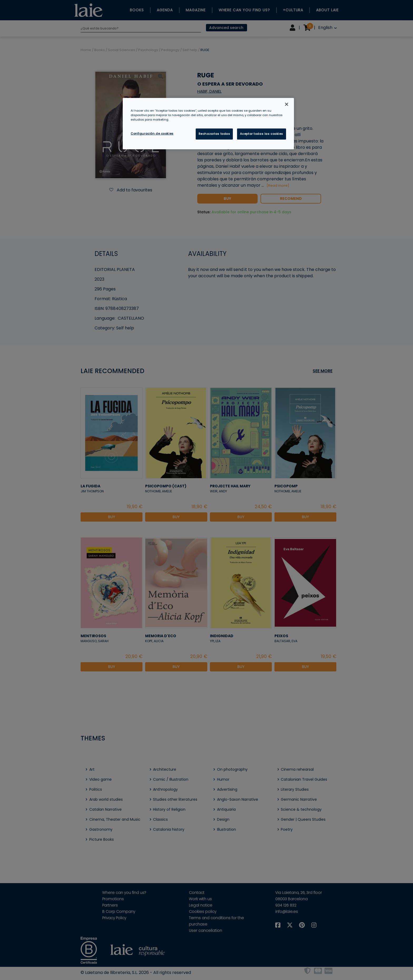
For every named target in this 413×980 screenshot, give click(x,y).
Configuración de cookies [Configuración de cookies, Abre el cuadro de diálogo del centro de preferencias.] (152, 133)
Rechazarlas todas (214, 134)
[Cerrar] (287, 104)
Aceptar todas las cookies (262, 134)
